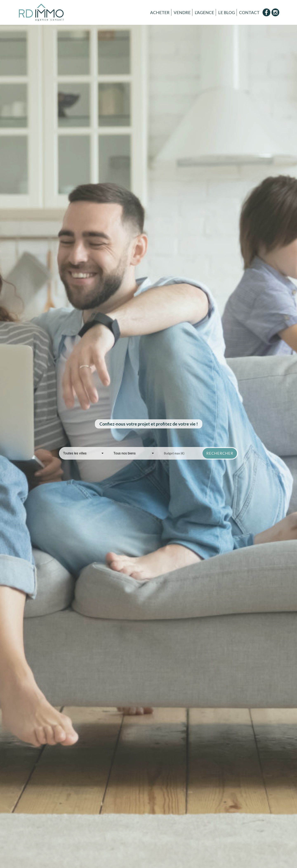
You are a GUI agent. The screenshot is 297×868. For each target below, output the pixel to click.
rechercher (220, 453)
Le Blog (227, 12)
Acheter (160, 12)
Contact (249, 12)
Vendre (182, 12)
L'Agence (204, 12)
